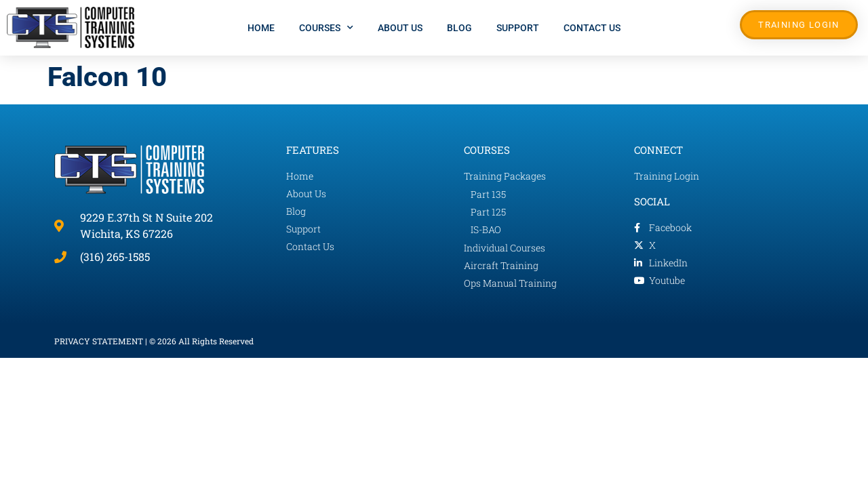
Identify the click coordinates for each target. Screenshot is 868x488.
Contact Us (592, 28)
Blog (459, 28)
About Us (400, 28)
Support (518, 28)
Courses (326, 28)
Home (261, 28)
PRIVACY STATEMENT (99, 341)
